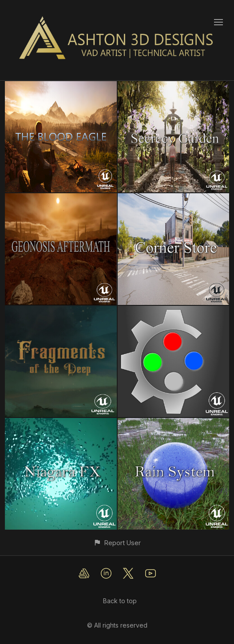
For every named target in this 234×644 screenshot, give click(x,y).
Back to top (120, 601)
